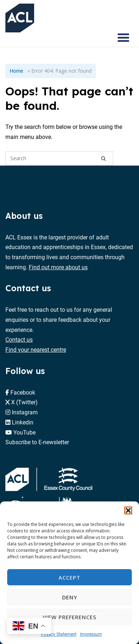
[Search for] (59, 158)
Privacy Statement (59, 634)
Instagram (25, 412)
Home (16, 71)
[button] (128, 510)
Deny (70, 597)
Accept (69, 577)
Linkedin (23, 422)
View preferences (70, 617)
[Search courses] (102, 38)
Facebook (23, 392)
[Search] (103, 158)
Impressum (91, 634)
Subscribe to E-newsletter (37, 442)
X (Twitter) (24, 402)
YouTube (24, 432)
